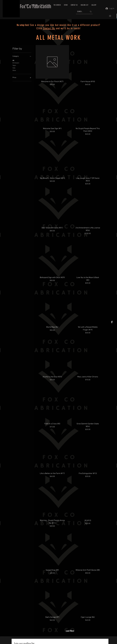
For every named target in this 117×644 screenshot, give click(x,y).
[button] (74, 5)
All (13, 60)
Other (14, 70)
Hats (14, 68)
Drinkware (16, 63)
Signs (14, 65)
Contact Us (49, 28)
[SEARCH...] (81, 12)
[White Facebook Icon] (112, 322)
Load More (70, 631)
